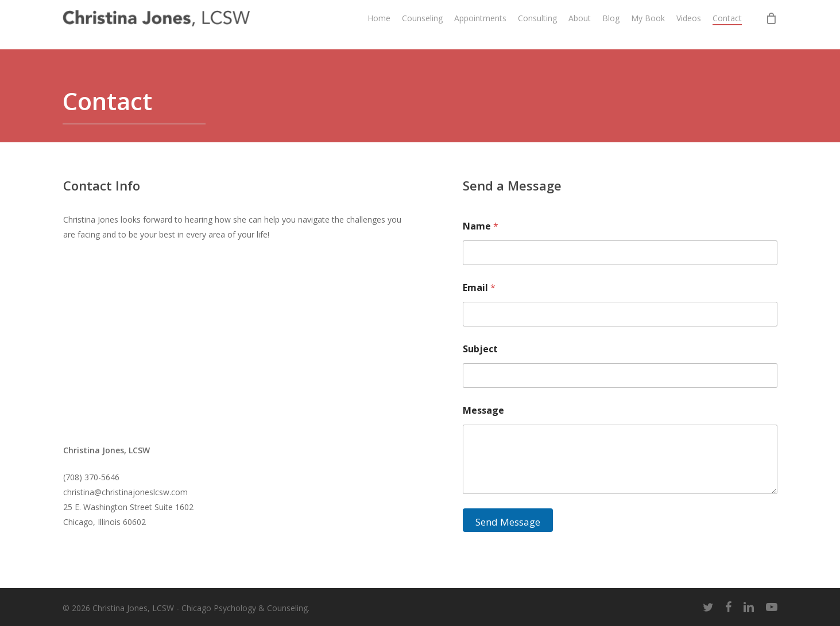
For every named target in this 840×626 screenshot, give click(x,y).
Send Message (508, 522)
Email (479, 288)
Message (483, 411)
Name (481, 226)
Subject (480, 349)
